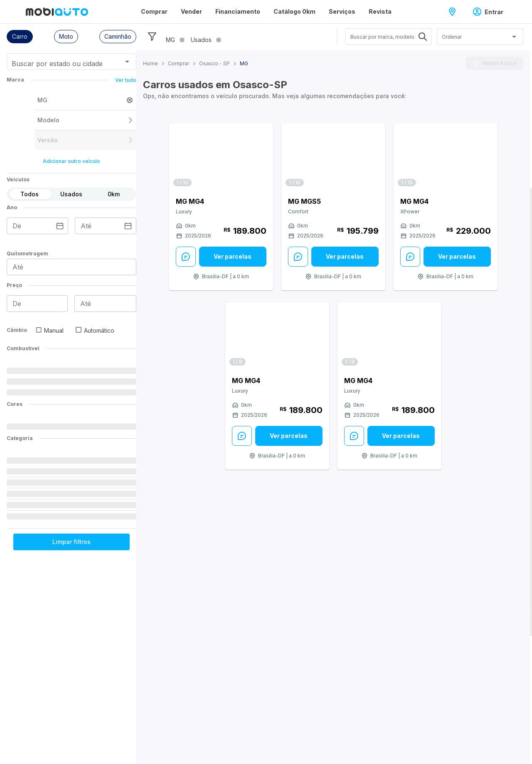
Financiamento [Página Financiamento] (238, 11)
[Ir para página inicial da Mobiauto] (57, 12)
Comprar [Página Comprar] (154, 11)
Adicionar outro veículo (71, 161)
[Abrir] (127, 62)
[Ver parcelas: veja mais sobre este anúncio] (233, 257)
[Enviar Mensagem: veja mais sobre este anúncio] (186, 257)
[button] (20, 37)
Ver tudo (126, 80)
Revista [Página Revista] (380, 11)
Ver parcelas (233, 256)
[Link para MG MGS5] (333, 157)
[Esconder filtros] (152, 37)
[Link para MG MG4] (221, 157)
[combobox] (61, 64)
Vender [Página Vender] (191, 11)
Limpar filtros (71, 542)
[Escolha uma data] (60, 226)
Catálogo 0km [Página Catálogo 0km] (294, 11)
